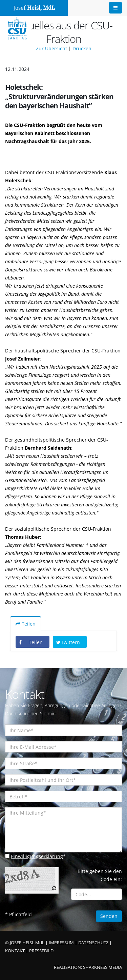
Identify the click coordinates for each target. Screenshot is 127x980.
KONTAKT (15, 951)
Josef (34, 8)
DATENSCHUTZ (93, 943)
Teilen (26, 624)
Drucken (82, 48)
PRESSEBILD (41, 951)
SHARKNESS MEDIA (102, 967)
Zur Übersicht (51, 48)
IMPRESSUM (61, 943)
